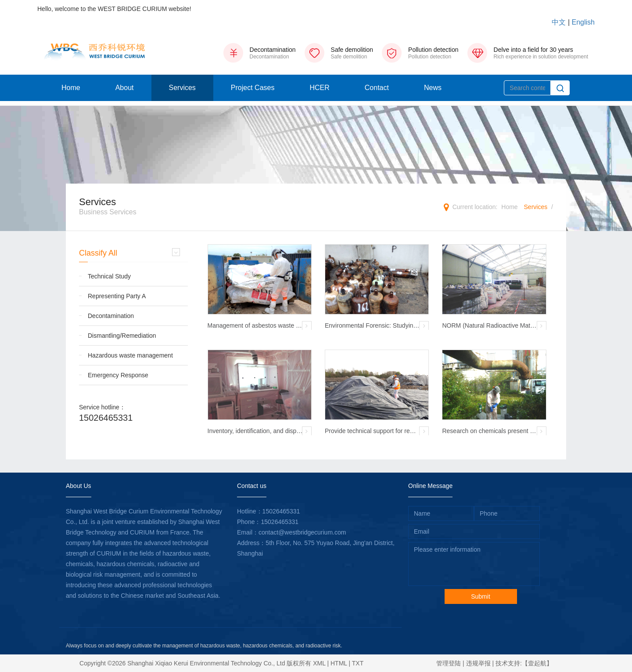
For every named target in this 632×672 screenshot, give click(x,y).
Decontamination (111, 316)
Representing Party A (117, 296)
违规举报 (478, 663)
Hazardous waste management (130, 355)
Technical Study (109, 276)
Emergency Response (118, 375)
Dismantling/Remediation (122, 336)
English (583, 22)
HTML (339, 663)
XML (319, 663)
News (433, 88)
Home (71, 88)
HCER (319, 88)
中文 (559, 22)
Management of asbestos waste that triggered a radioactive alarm (254, 326)
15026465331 (106, 418)
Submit (481, 596)
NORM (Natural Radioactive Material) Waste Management (489, 326)
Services (182, 88)
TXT (358, 663)
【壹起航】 (537, 663)
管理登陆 (449, 663)
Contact (377, 88)
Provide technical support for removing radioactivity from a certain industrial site (372, 431)
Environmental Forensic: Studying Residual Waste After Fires (371, 326)
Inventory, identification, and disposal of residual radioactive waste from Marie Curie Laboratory (254, 431)
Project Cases (253, 88)
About (125, 88)
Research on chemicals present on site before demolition (489, 431)
